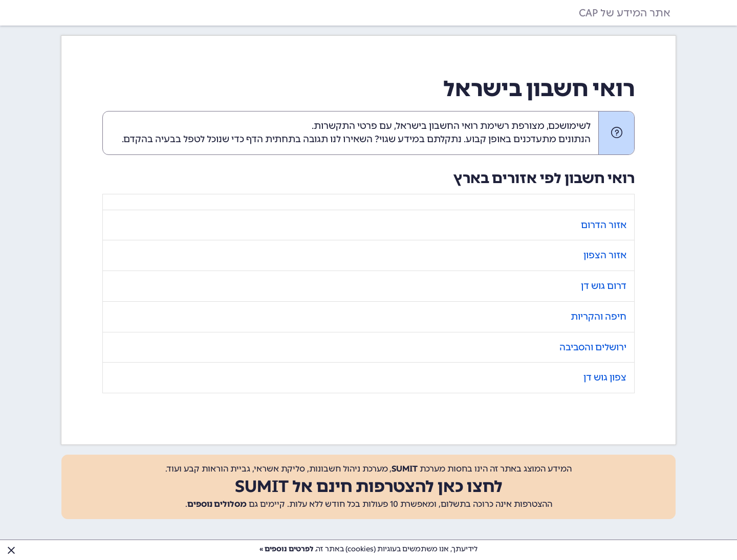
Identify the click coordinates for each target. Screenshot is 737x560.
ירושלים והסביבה (593, 347)
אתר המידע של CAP (625, 13)
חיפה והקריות (599, 317)
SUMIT (405, 469)
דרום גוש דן (604, 286)
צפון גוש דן (605, 377)
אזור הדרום (604, 225)
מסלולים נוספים (217, 504)
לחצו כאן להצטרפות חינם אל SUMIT (369, 486)
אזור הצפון (605, 255)
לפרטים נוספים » (286, 549)
